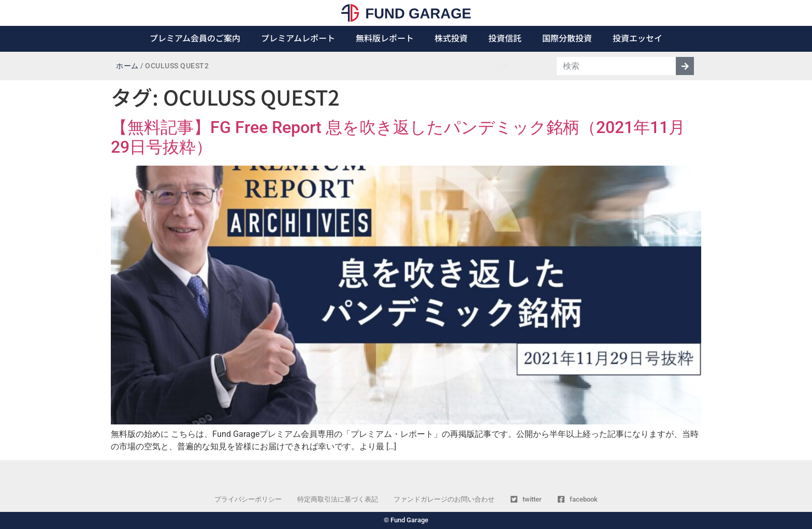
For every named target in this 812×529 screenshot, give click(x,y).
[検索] (685, 66)
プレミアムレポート (298, 38)
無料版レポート (385, 38)
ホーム (127, 66)
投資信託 (505, 38)
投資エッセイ (637, 38)
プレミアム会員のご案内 (195, 38)
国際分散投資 (567, 38)
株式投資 (451, 38)
